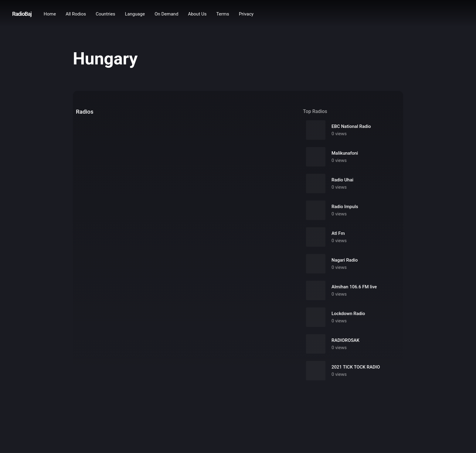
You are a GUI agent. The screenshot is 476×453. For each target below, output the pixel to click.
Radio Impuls (345, 207)
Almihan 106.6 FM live (354, 287)
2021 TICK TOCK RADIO (356, 367)
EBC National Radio (351, 126)
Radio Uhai (342, 180)
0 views (339, 134)
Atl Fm (338, 233)
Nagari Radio (345, 260)
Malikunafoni (345, 153)
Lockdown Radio (348, 314)
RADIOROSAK (345, 340)
